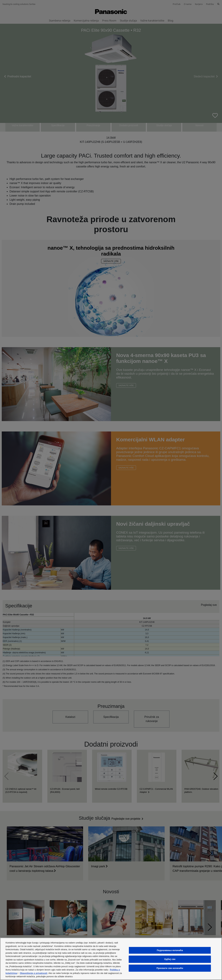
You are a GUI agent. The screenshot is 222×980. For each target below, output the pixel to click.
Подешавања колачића (170, 950)
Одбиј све (170, 959)
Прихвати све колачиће (170, 968)
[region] (111, 959)
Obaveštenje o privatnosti (34, 973)
